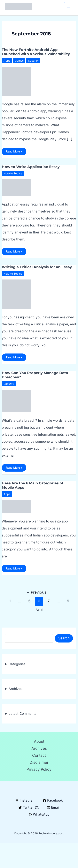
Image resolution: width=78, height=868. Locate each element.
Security (33, 61)
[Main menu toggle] (69, 7)
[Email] (53, 807)
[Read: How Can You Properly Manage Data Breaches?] (16, 401)
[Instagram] (25, 801)
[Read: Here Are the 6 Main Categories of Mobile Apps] (16, 506)
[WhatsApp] (39, 814)
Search (64, 638)
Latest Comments (23, 714)
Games (19, 61)
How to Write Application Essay (31, 167)
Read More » (14, 152)
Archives (16, 689)
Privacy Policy (39, 769)
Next (42, 610)
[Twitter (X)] (29, 807)
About (39, 741)
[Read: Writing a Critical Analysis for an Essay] (16, 294)
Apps (7, 61)
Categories (17, 664)
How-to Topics (13, 173)
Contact (39, 755)
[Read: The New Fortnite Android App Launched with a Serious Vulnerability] (16, 81)
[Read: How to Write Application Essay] (16, 187)
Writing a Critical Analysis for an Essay (37, 267)
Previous (36, 592)
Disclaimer (39, 762)
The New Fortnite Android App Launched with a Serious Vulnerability (36, 52)
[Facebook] (53, 801)
